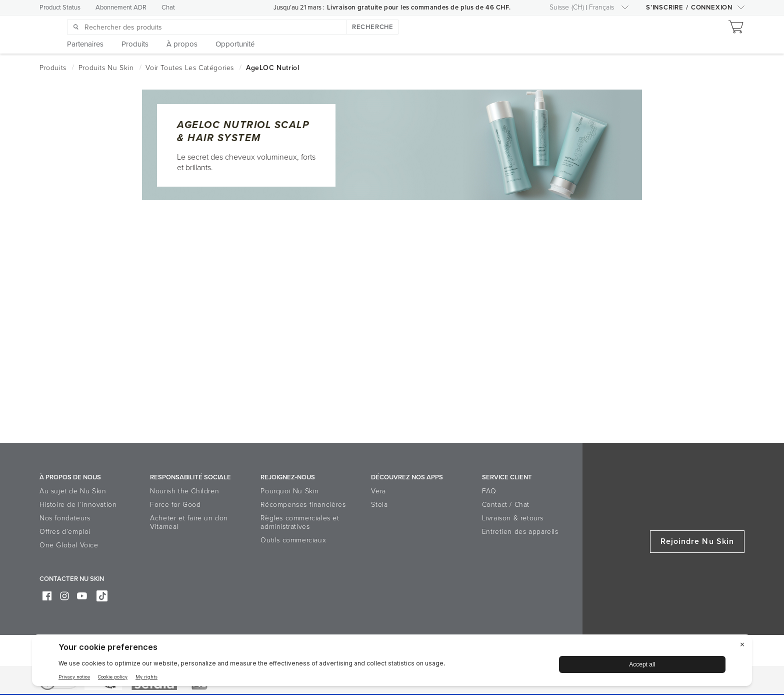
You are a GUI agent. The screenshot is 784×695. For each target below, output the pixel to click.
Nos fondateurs (65, 518)
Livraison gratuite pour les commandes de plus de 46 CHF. (419, 8)
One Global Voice (69, 545)
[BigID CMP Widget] (392, 663)
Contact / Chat (506, 505)
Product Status (60, 8)
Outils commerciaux (293, 540)
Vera (378, 491)
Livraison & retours (513, 518)
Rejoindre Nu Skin (697, 541)
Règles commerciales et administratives (300, 522)
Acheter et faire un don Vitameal (189, 522)
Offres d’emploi (65, 532)
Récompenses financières (303, 505)
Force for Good (175, 505)
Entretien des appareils (520, 532)
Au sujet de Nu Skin (73, 491)
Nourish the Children (184, 491)
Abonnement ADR (121, 8)
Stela (379, 505)
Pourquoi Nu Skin (290, 491)
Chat (168, 8)
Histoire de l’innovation (78, 505)
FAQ (489, 491)
